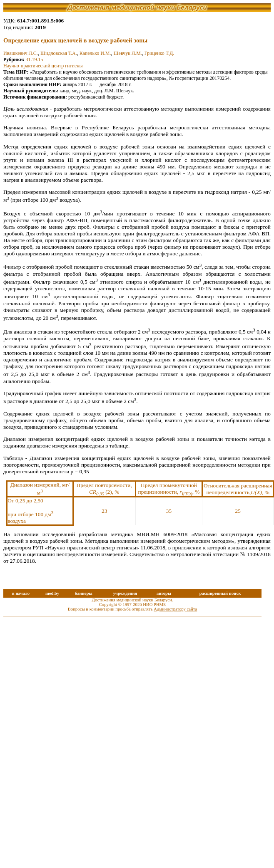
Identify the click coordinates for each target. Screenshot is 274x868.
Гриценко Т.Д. (159, 53)
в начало (21, 593)
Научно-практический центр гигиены (43, 66)
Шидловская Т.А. (59, 53)
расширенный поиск (220, 593)
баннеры (84, 593)
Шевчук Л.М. (128, 53)
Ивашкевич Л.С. (21, 53)
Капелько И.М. (95, 53)
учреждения (125, 593)
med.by (52, 593)
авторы (164, 593)
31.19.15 (35, 59)
